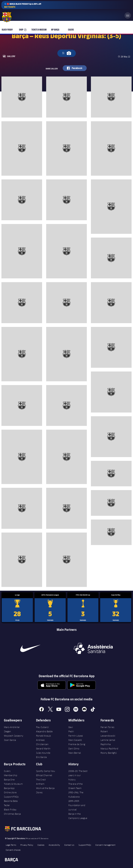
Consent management (105, 845)
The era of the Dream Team (75, 786)
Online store (10, 792)
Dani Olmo (74, 749)
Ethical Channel (44, 775)
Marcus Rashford (109, 749)
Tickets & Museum (13, 784)
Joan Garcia (10, 740)
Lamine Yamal (108, 740)
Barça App (9, 788)
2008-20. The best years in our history (78, 775)
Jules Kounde (43, 753)
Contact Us (69, 845)
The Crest (41, 780)
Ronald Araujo (44, 736)
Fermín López (76, 736)
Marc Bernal (75, 753)
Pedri (71, 731)
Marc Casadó (75, 740)
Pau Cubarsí (42, 727)
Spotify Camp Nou (46, 771)
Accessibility (54, 845)
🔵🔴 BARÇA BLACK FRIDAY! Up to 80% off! (23, 5)
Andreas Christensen (42, 742)
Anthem (40, 784)
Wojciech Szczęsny (14, 736)
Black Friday (10, 810)
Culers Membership (11, 773)
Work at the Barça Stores (45, 790)
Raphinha (106, 744)
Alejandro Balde (44, 731)
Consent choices (13, 850)
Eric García (41, 757)
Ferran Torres (107, 727)
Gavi (71, 727)
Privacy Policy (27, 845)
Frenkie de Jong (77, 744)
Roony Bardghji (109, 753)
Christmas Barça (12, 814)
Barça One (9, 780)
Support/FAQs (11, 797)
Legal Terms (11, 845)
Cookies (41, 845)
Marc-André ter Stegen (12, 729)
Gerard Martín (43, 749)
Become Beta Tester (11, 803)
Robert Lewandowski (108, 734)
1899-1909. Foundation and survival (77, 805)
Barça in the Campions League (78, 816)
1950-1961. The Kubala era (76, 795)
